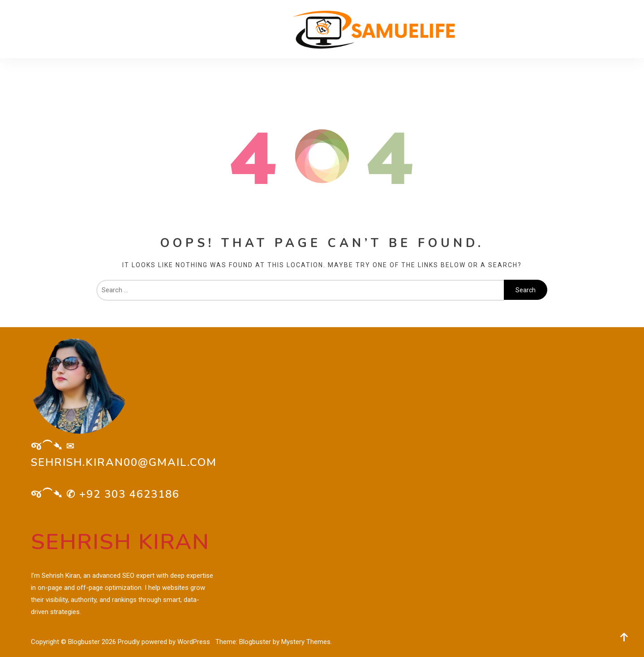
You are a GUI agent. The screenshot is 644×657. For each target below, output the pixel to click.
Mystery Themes (306, 642)
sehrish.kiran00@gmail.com (124, 462)
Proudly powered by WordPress (165, 642)
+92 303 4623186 (129, 494)
